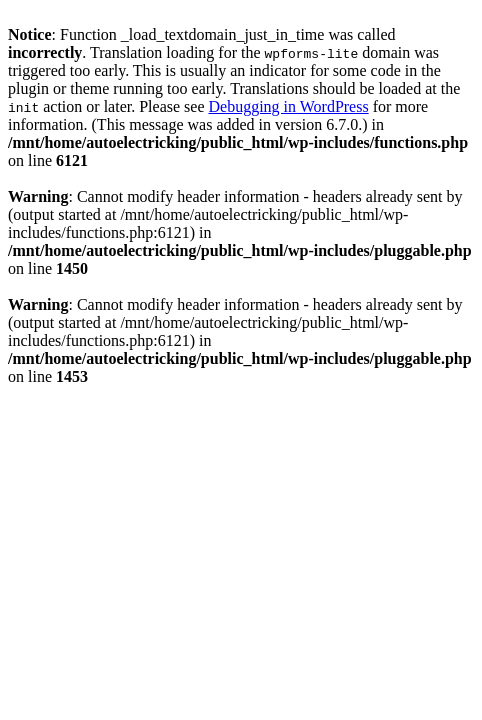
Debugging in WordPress (288, 106)
